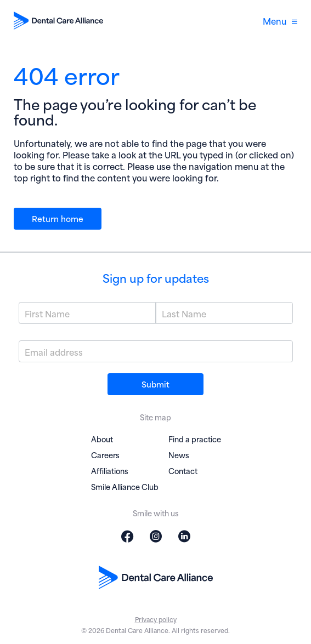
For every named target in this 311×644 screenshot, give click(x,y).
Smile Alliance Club (125, 486)
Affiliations (110, 471)
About (102, 439)
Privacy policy (156, 619)
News (179, 455)
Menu (280, 21)
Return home (58, 218)
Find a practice (195, 439)
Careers (105, 455)
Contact (183, 471)
